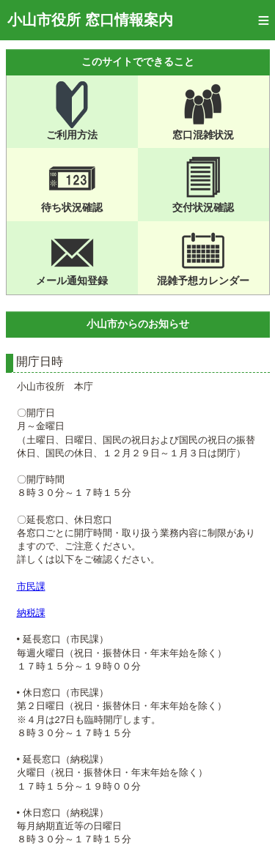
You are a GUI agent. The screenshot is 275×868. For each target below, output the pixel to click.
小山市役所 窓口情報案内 (90, 20)
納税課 (31, 613)
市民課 (31, 586)
